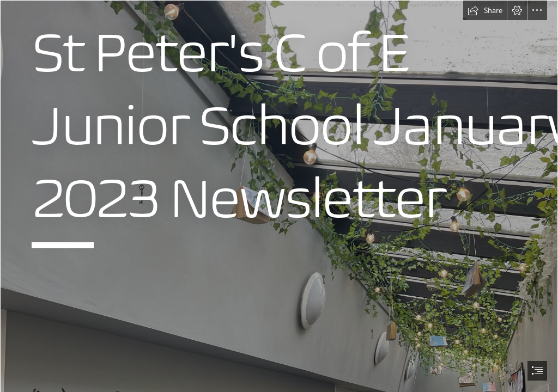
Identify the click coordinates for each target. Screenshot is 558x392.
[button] (485, 10)
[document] (279, 196)
